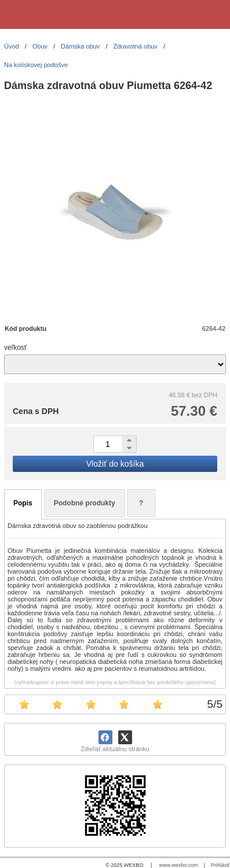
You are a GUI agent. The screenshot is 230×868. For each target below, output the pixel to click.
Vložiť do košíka (115, 464)
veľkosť (15, 348)
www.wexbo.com (179, 865)
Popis (23, 503)
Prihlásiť (220, 865)
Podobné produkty (85, 503)
